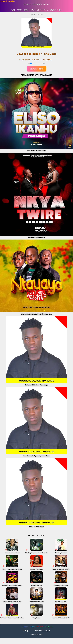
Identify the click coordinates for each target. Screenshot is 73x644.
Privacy (25, 631)
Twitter (32, 627)
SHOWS (26, 10)
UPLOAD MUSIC (55, 10)
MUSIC (13, 10)
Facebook (24, 627)
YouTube (40, 627)
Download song (36, 69)
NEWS (33, 10)
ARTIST (19, 10)
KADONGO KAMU (42, 10)
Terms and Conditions (42, 631)
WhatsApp (49, 627)
